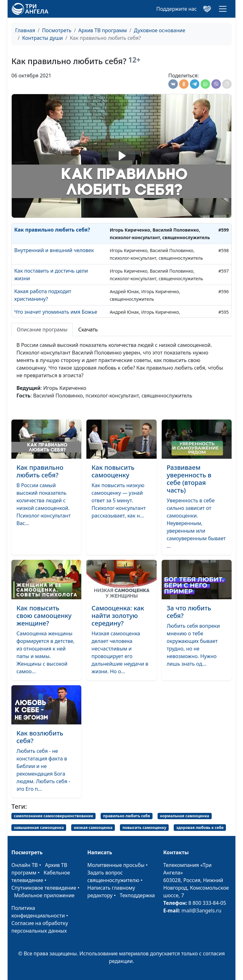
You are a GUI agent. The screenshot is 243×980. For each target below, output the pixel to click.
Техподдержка (137, 895)
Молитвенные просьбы (116, 865)
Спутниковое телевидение (44, 888)
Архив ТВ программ (103, 30)
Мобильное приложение (44, 895)
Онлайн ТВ (25, 865)
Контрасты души (43, 38)
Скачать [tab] (88, 330)
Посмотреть (57, 30)
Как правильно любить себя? (52, 230)
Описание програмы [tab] (42, 330)
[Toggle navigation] (223, 9)
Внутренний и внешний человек (54, 250)
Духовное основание (159, 30)
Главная (25, 30)
